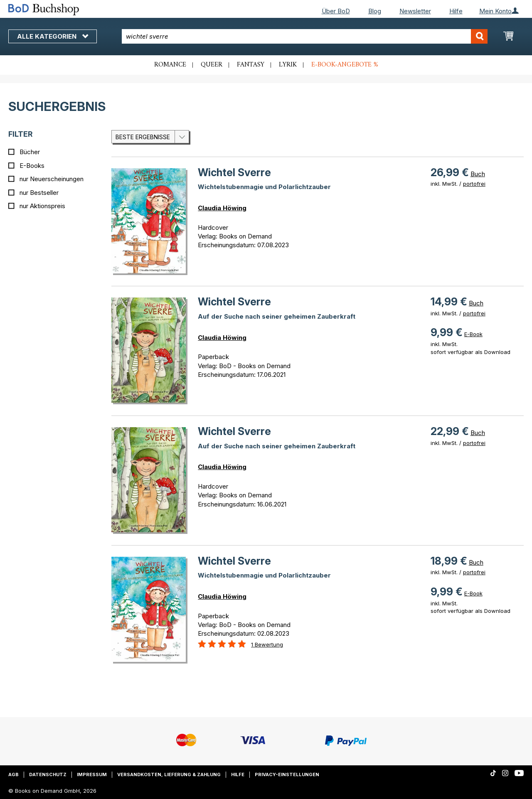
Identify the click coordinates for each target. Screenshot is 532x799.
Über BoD (336, 11)
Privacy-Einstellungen (287, 774)
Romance (170, 65)
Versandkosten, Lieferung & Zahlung (169, 774)
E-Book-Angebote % (345, 65)
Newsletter (415, 11)
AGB (14, 774)
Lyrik (288, 65)
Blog (375, 11)
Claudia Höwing (222, 208)
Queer (212, 65)
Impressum (92, 774)
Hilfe (456, 11)
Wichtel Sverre (234, 172)
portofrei (474, 184)
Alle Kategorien (53, 36)
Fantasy (251, 65)
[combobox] (305, 36)
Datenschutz (48, 774)
